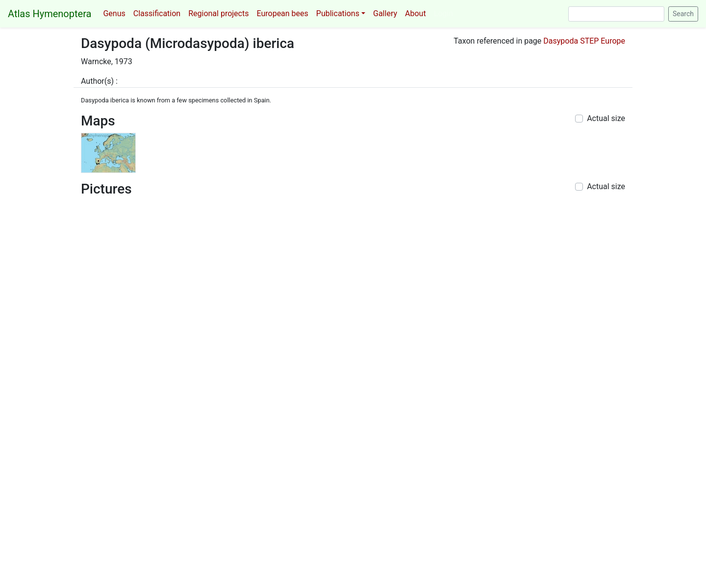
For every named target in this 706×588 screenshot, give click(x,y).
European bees (282, 13)
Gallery (385, 13)
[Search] (616, 14)
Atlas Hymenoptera (50, 14)
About (416, 13)
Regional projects (218, 13)
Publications (338, 13)
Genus (114, 13)
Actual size (606, 118)
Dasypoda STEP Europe (584, 41)
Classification (157, 13)
